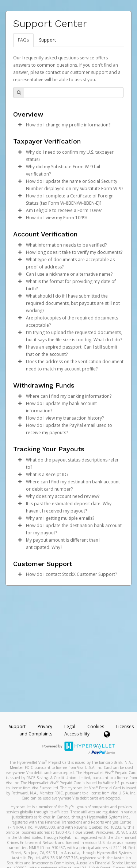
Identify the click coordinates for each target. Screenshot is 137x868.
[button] (20, 125)
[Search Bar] (74, 93)
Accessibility (77, 734)
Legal (70, 726)
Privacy (45, 726)
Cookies (96, 726)
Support (47, 40)
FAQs (23, 40)
